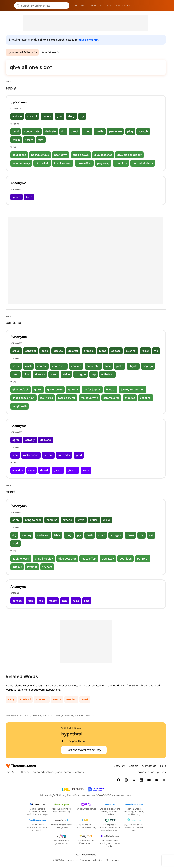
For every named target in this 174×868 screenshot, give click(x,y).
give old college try (129, 155)
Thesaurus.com (8, 6)
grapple (89, 351)
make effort (84, 163)
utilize (94, 520)
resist (145, 351)
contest (42, 366)
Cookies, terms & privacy (151, 772)
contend (25, 699)
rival (27, 374)
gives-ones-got (89, 40)
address (17, 116)
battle (16, 366)
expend (67, 520)
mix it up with (89, 398)
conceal (17, 601)
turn (41, 140)
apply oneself (21, 559)
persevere (115, 131)
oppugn (148, 366)
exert (85, 699)
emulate (76, 366)
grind (87, 131)
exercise (52, 520)
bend (16, 131)
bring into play (44, 559)
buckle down (81, 155)
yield (79, 455)
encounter (93, 366)
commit (32, 116)
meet (102, 351)
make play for (67, 398)
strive (66, 374)
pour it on (121, 163)
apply (16, 520)
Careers (133, 766)
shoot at (130, 398)
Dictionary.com (166, 6)
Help (163, 766)
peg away (103, 163)
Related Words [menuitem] (50, 52)
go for (38, 389)
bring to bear (33, 520)
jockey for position (133, 389)
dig (63, 131)
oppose (116, 351)
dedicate (50, 131)
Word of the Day (71, 728)
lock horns (46, 398)
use (151, 535)
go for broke (55, 389)
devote (47, 116)
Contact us (149, 766)
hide (15, 455)
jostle (120, 366)
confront (31, 351)
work (16, 543)
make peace (31, 455)
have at (111, 389)
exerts (57, 699)
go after (73, 351)
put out (17, 567)
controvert (59, 366)
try (82, 116)
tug (94, 374)
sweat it (32, 567)
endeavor (43, 535)
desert (44, 470)
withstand (107, 374)
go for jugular (92, 389)
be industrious (40, 155)
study (71, 116)
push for (131, 351)
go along (46, 440)
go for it (73, 389)
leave (86, 470)
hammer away (21, 163)
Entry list (119, 766)
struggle (81, 374)
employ (27, 535)
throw (29, 140)
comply (30, 440)
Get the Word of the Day (84, 750)
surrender (64, 455)
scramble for (111, 398)
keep (29, 197)
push (15, 374)
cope (45, 351)
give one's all (21, 389)
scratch (143, 131)
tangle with (19, 406)
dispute (58, 351)
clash (28, 366)
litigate (133, 366)
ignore (16, 197)
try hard (47, 567)
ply (79, 535)
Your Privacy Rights (86, 855)
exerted (71, 699)
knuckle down (63, 163)
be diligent (19, 155)
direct (75, 131)
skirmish (40, 374)
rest (87, 601)
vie (156, 351)
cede (32, 470)
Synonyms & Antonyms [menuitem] (22, 52)
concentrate (32, 131)
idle (41, 601)
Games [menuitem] (92, 6)
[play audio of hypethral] (63, 741)
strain (102, 535)
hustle (100, 131)
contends (42, 699)
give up (72, 470)
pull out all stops (143, 163)
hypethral (72, 734)
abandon (18, 470)
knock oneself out (23, 398)
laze (65, 601)
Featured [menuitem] (79, 6)
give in (58, 470)
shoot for (146, 398)
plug (130, 131)
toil (141, 535)
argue (16, 351)
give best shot (103, 155)
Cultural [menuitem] (106, 6)
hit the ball (42, 163)
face (108, 366)
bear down (61, 155)
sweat (16, 140)
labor (57, 535)
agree (16, 440)
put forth (143, 559)
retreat (48, 455)
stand (54, 374)
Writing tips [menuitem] (123, 6)
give (60, 116)
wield (106, 520)
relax (76, 601)
